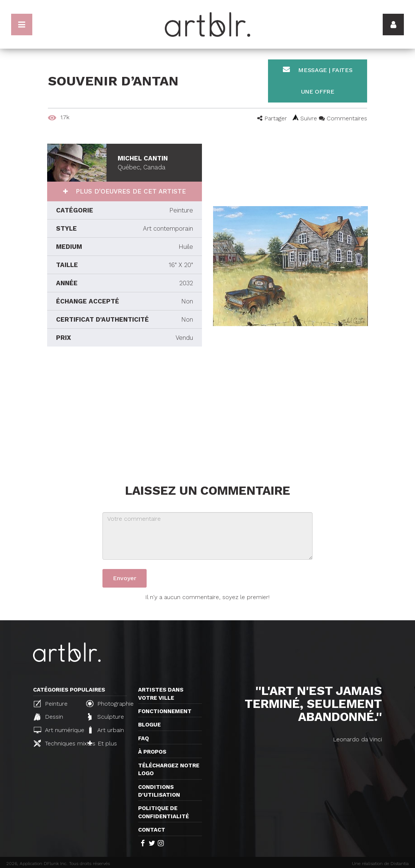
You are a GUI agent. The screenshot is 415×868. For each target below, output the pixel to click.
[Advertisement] (125, 413)
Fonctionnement (165, 711)
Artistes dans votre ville (161, 694)
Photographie (109, 703)
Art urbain (106, 730)
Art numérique (57, 730)
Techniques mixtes (57, 743)
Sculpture (106, 717)
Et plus (102, 743)
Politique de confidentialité (164, 812)
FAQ (143, 738)
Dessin (48, 717)
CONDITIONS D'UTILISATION (159, 791)
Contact (152, 830)
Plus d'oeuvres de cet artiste (130, 191)
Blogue (149, 725)
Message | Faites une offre (318, 80)
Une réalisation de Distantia (380, 864)
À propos (152, 752)
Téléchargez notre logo (169, 769)
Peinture (51, 703)
